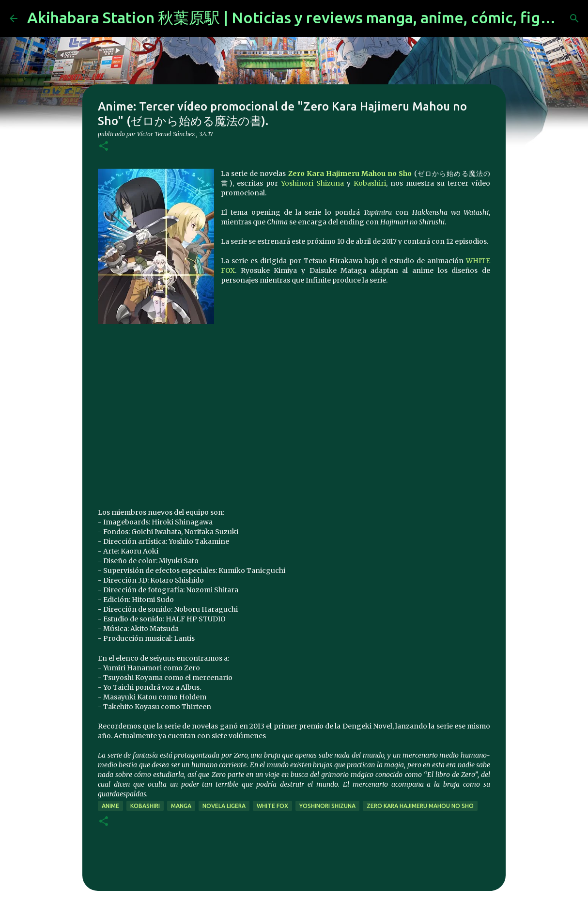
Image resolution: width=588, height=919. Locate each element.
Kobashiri (370, 183)
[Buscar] (574, 18)
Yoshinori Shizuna (312, 183)
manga (181, 806)
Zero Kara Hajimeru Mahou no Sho (350, 174)
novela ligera (224, 806)
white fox (272, 806)
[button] (104, 147)
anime (110, 806)
